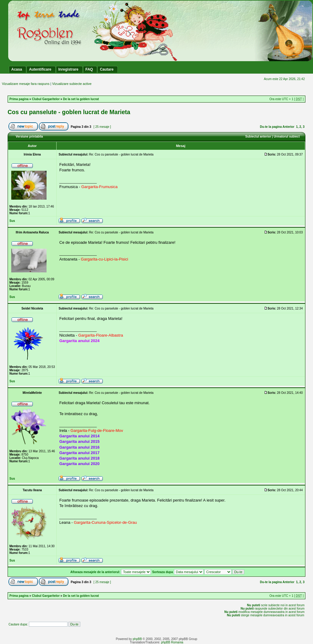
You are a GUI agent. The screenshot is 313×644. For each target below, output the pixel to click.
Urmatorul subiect (287, 136)
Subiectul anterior (258, 136)
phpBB (137, 639)
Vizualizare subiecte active (72, 84)
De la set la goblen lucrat (81, 99)
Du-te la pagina (271, 127)
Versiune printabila (29, 136)
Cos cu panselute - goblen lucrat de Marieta (69, 112)
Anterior (289, 127)
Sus (12, 221)
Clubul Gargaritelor (46, 99)
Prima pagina (19, 99)
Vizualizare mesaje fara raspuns (26, 84)
